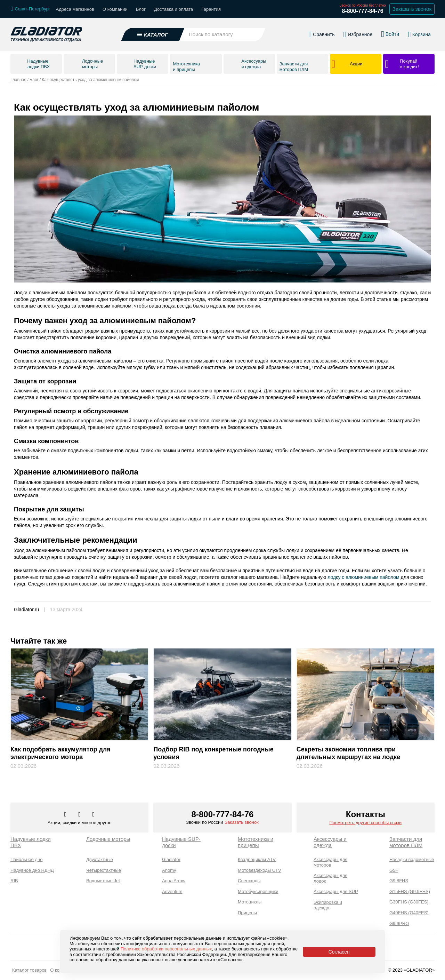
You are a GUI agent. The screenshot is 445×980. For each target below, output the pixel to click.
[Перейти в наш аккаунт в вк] (66, 815)
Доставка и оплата (173, 9)
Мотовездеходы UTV (260, 870)
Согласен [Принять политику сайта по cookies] (339, 952)
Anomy (169, 870)
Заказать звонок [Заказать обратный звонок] (412, 9)
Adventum (172, 891)
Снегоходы (249, 881)
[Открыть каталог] (153, 34)
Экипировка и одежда (328, 905)
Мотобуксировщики (258, 891)
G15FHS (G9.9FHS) (410, 891)
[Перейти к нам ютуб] (94, 815)
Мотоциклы (250, 902)
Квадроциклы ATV (257, 859)
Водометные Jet (103, 881)
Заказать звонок (241, 822)
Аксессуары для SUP (336, 891)
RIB (14, 881)
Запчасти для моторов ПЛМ (406, 842)
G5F (394, 870)
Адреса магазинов (75, 9)
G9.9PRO (399, 923)
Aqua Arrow (174, 881)
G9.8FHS (399, 881)
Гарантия (211, 9)
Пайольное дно (26, 859)
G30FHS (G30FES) (409, 902)
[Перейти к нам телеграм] (80, 815)
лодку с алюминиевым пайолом (363, 577)
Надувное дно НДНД (32, 870)
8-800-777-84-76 (362, 11)
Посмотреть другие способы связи (365, 823)
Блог (141, 9)
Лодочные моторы (108, 839)
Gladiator (171, 859)
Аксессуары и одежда (330, 842)
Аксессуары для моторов (330, 862)
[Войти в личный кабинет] (390, 34)
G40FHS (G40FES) (409, 913)
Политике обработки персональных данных (166, 949)
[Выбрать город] (31, 9)
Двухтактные (100, 859)
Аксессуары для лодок (330, 878)
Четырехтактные (104, 870)
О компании (115, 9)
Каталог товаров (29, 970)
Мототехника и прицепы (256, 842)
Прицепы (247, 913)
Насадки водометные (412, 859)
